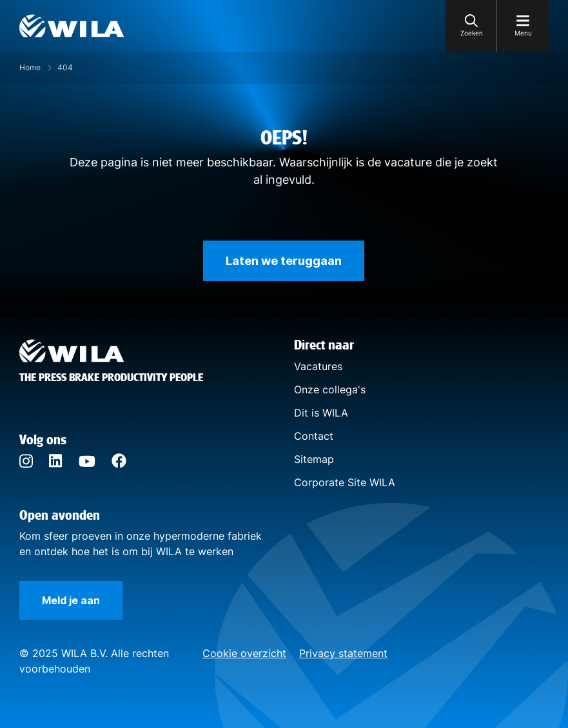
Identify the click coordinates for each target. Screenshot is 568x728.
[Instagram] (26, 465)
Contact (314, 436)
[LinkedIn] (56, 464)
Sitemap (314, 459)
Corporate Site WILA (345, 482)
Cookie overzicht (244, 653)
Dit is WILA (321, 413)
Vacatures (318, 366)
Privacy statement (343, 653)
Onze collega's (330, 389)
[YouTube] (87, 463)
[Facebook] (119, 464)
